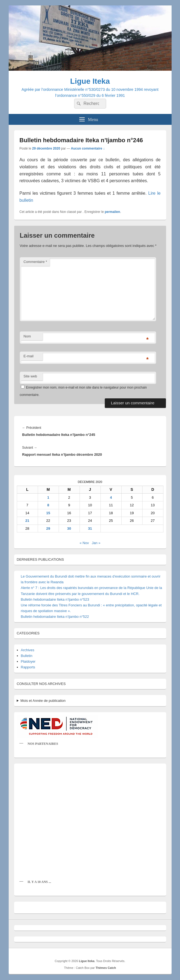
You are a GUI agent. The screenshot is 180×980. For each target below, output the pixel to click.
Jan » (96, 543)
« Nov (84, 543)
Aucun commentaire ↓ (88, 148)
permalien (113, 212)
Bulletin (27, 656)
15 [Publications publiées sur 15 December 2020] (48, 513)
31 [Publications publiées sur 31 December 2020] (90, 528)
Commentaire (35, 262)
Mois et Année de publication (43, 701)
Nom (27, 336)
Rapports (28, 667)
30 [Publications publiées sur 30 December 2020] (69, 528)
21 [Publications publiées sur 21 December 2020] (27, 521)
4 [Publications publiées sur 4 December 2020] (111, 497)
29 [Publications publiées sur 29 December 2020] (48, 528)
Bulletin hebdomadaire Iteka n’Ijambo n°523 (55, 599)
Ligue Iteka (90, 81)
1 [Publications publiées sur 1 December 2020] (48, 497)
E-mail (29, 356)
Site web (30, 376)
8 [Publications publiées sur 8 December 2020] (48, 505)
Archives (28, 650)
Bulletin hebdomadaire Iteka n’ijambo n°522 (55, 617)
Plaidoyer (28, 661)
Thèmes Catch (106, 968)
